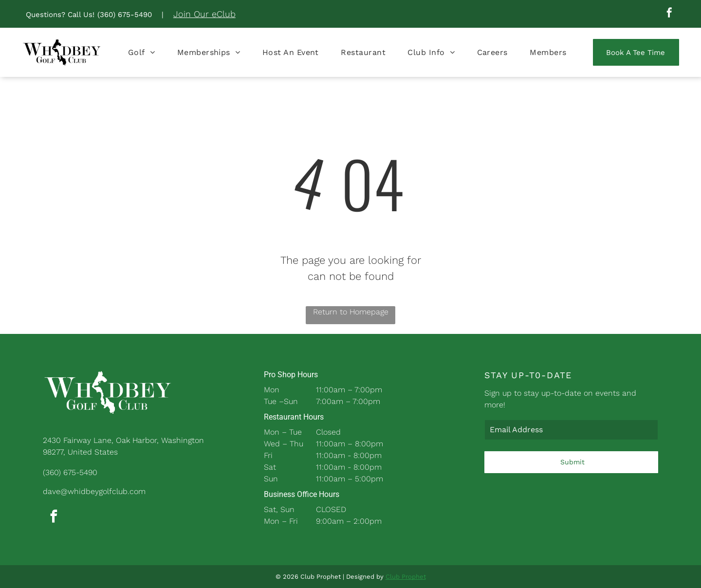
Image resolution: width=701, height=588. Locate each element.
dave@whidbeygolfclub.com (94, 491)
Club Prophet (406, 577)
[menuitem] (141, 52)
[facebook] (669, 14)
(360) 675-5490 (125, 15)
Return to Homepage (351, 312)
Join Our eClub (204, 14)
